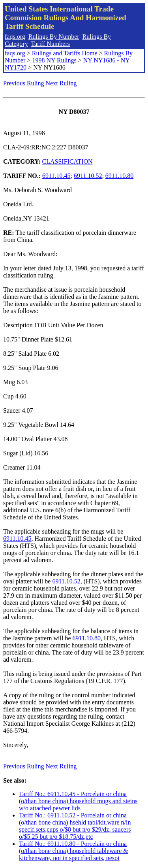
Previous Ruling (24, 83)
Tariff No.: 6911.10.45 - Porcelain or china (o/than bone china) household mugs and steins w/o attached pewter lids (78, 801)
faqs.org (15, 37)
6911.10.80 (119, 176)
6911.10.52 (88, 176)
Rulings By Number (54, 37)
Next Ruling (61, 83)
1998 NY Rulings (54, 60)
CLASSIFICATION (67, 161)
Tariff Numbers (50, 44)
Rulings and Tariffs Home (65, 53)
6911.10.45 (56, 176)
